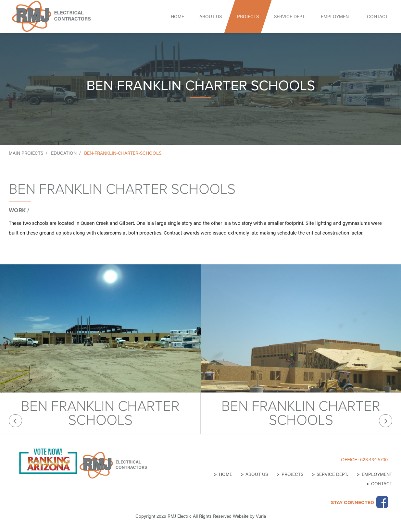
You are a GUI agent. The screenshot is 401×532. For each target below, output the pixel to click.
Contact (377, 16)
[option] (100, 349)
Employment (336, 16)
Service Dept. (290, 16)
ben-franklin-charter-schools (123, 153)
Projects (248, 16)
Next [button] (386, 421)
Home (177, 16)
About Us (211, 16)
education (64, 153)
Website (241, 516)
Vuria (261, 516)
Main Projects (26, 153)
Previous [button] (15, 421)
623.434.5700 (374, 459)
